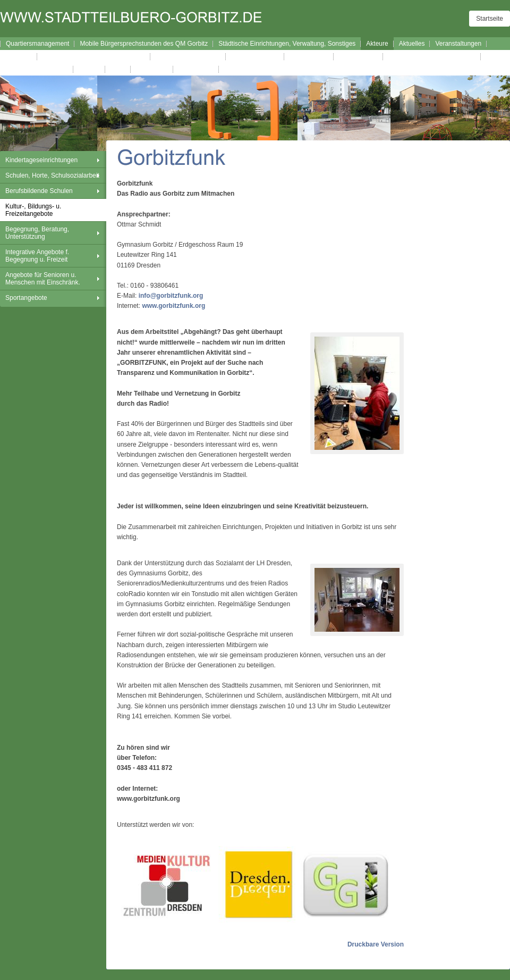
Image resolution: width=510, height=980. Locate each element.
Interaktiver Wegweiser (188, 56)
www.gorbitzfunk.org (173, 306)
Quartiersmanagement (37, 44)
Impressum (152, 69)
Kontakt (90, 69)
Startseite (490, 19)
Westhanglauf (358, 56)
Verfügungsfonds (255, 56)
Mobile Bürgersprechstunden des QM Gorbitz (144, 44)
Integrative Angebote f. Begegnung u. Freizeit (37, 256)
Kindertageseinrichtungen (41, 160)
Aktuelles (412, 44)
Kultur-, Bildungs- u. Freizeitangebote (33, 210)
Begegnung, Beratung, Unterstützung (37, 233)
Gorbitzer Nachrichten (37, 69)
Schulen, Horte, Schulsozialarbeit (52, 175)
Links (118, 69)
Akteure (377, 44)
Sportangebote (26, 298)
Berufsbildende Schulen (39, 191)
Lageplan (19, 56)
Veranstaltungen (458, 44)
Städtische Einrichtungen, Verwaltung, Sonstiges (287, 44)
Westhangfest (309, 56)
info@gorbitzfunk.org (171, 296)
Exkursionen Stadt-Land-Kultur (432, 56)
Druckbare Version (376, 944)
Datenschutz (196, 69)
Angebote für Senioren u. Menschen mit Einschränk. (43, 279)
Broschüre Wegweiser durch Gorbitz (94, 56)
